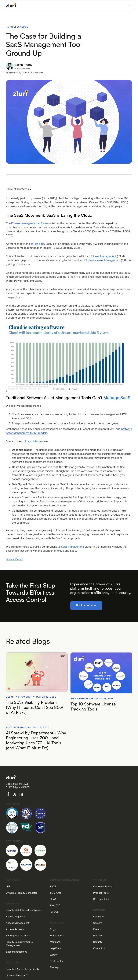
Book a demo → (86, 605)
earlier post (37, 244)
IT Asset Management (102, 256)
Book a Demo (14, 559)
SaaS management (72, 547)
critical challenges (32, 441)
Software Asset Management (103, 260)
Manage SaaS (117, 398)
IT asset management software (30, 223)
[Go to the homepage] (11, 5)
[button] (131, 5)
